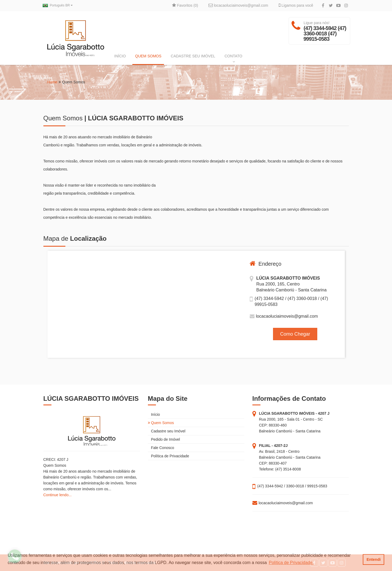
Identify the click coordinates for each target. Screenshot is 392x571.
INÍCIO (120, 56)
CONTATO (233, 59)
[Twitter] (331, 6)
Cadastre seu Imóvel (167, 431)
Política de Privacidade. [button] (291, 563)
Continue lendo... (58, 495)
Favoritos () (185, 5)
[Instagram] (346, 6)
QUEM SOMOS (148, 56)
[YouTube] (339, 6)
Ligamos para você (296, 5)
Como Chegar (295, 334)
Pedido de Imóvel (164, 439)
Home (52, 82)
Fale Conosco (161, 448)
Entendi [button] (374, 559)
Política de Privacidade (169, 456)
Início (154, 414)
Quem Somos (161, 423)
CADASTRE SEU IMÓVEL (193, 56)
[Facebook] (323, 6)
